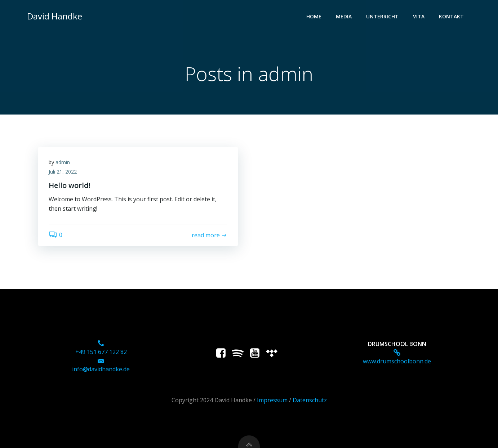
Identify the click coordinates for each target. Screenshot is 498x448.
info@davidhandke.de (101, 369)
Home (314, 16)
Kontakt (451, 16)
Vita (419, 16)
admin (63, 162)
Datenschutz (310, 400)
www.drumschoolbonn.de (397, 361)
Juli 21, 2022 (63, 172)
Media (344, 16)
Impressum (272, 400)
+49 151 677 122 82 (101, 352)
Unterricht (382, 16)
